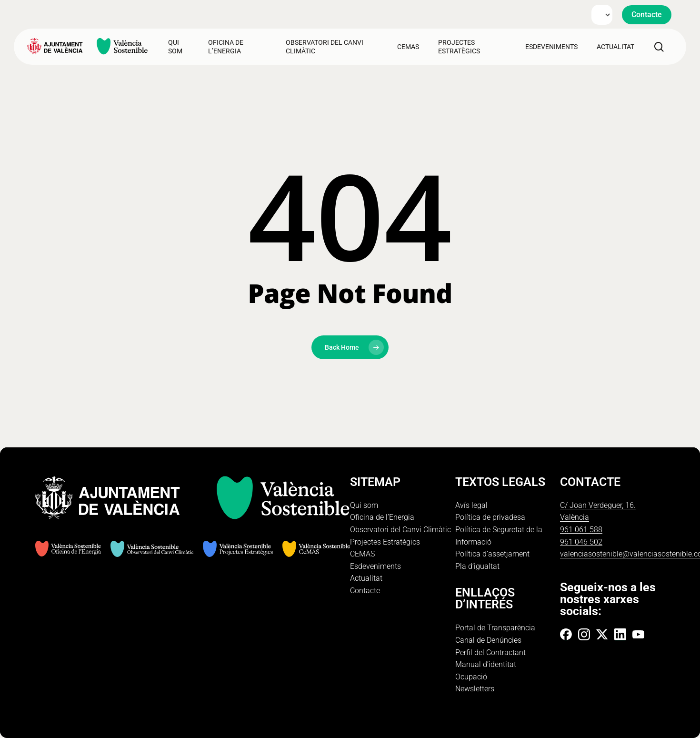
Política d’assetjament (492, 554)
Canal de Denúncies (488, 640)
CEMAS (362, 554)
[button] (647, 15)
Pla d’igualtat (477, 566)
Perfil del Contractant (490, 652)
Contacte (365, 591)
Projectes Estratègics (385, 542)
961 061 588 (581, 530)
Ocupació (471, 677)
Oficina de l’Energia (382, 517)
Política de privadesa (490, 517)
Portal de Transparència (495, 628)
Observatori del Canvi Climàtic (400, 530)
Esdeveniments (375, 566)
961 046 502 (581, 542)
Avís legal (471, 505)
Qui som (364, 505)
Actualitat (366, 578)
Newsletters (475, 689)
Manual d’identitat (486, 664)
